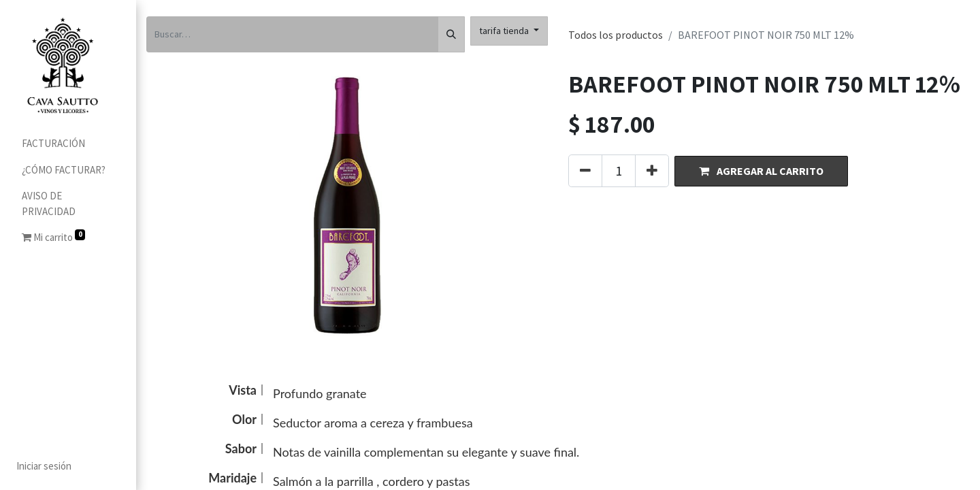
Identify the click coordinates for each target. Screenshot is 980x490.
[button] (761, 171)
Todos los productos (616, 35)
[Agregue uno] (652, 171)
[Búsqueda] (451, 34)
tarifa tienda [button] (505, 31)
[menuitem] (68, 144)
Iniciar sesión (44, 466)
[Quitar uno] (585, 171)
